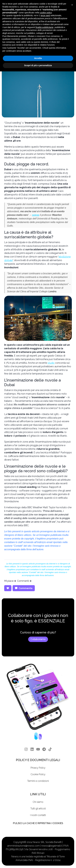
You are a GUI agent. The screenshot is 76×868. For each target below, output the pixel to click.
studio (51, 363)
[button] (72, 5)
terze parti (45, 15)
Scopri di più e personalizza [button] (38, 65)
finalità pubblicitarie (44, 27)
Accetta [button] (38, 58)
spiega (36, 215)
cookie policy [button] (46, 13)
